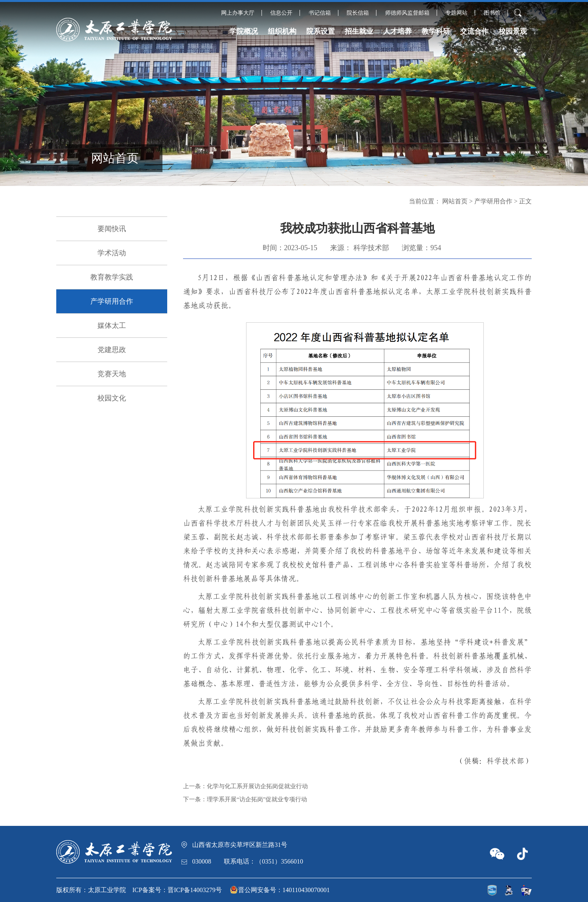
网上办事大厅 (238, 13)
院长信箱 (358, 13)
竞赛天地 (112, 374)
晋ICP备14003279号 (195, 890)
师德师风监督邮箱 (407, 13)
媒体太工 (112, 326)
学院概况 (244, 31)
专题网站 (456, 13)
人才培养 (397, 31)
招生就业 (359, 31)
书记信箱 (320, 13)
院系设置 (321, 31)
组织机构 (282, 31)
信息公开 (281, 13)
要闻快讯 (112, 229)
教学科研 (436, 31)
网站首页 (455, 201)
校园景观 (513, 31)
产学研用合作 (112, 301)
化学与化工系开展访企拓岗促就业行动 (257, 786)
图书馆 (492, 13)
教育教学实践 (112, 277)
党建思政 (112, 350)
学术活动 (112, 253)
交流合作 (474, 31)
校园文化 (112, 398)
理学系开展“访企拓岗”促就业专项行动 (257, 799)
